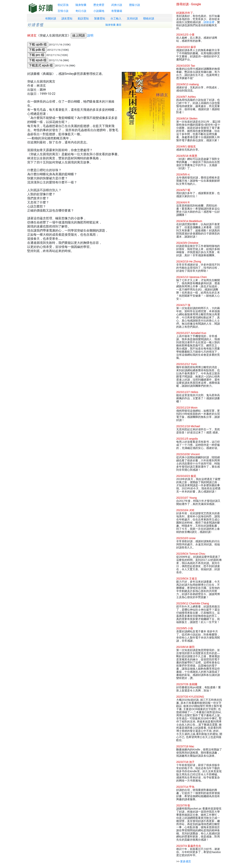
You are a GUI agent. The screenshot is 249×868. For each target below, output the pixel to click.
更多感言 (186, 861)
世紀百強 (63, 5)
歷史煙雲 (99, 5)
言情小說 (63, 11)
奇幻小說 (81, 11)
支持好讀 (132, 18)
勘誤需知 (83, 18)
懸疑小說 (135, 5)
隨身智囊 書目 (113, 25)
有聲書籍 (117, 11)
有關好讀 (51, 18)
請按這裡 (209, 22)
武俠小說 (117, 5)
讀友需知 (67, 18)
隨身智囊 (81, 5)
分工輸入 (116, 18)
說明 (90, 35)
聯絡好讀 (149, 18)
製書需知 (100, 18)
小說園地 (99, 11)
